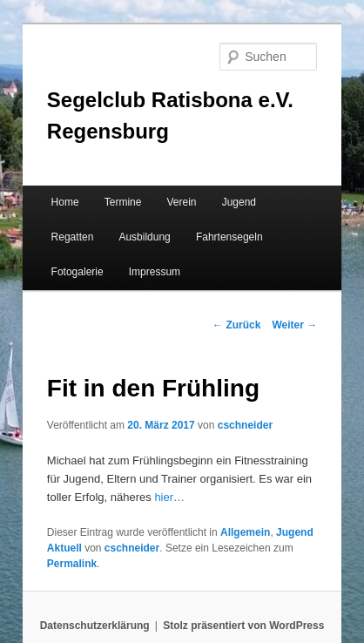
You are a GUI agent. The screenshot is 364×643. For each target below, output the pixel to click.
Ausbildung (144, 237)
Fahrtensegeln (229, 237)
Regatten (73, 237)
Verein (182, 202)
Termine (123, 202)
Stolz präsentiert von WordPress (243, 626)
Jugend (239, 202)
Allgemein (245, 532)
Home (65, 202)
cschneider (245, 425)
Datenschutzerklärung (95, 626)
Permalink (72, 564)
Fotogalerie (78, 272)
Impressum (155, 272)
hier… (169, 497)
